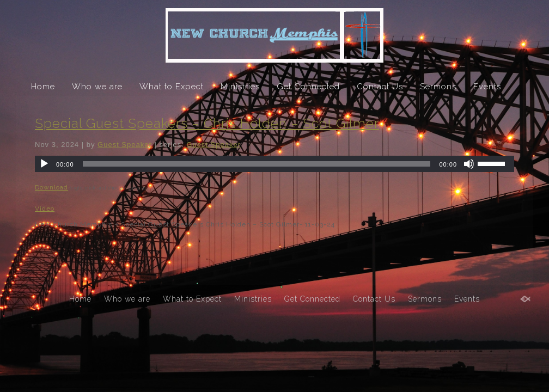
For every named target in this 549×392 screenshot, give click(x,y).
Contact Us (380, 87)
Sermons (438, 87)
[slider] (257, 164)
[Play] (44, 164)
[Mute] (469, 164)
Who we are (97, 87)
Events (487, 87)
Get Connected (308, 87)
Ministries (240, 87)
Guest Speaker (125, 145)
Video (45, 209)
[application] (274, 164)
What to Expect (172, 87)
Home (43, 87)
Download (51, 187)
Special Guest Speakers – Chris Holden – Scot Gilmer (207, 123)
